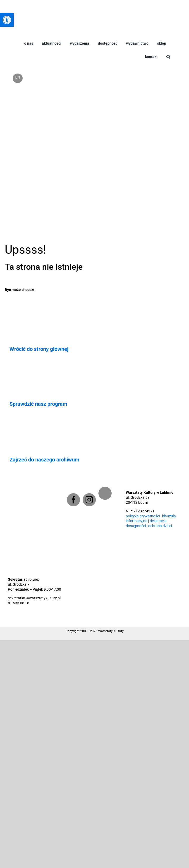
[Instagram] (89, 500)
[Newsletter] (105, 493)
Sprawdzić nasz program (38, 404)
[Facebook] (73, 500)
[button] (168, 61)
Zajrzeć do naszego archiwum (44, 460)
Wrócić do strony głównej (39, 349)
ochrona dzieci (160, 526)
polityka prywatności (143, 516)
